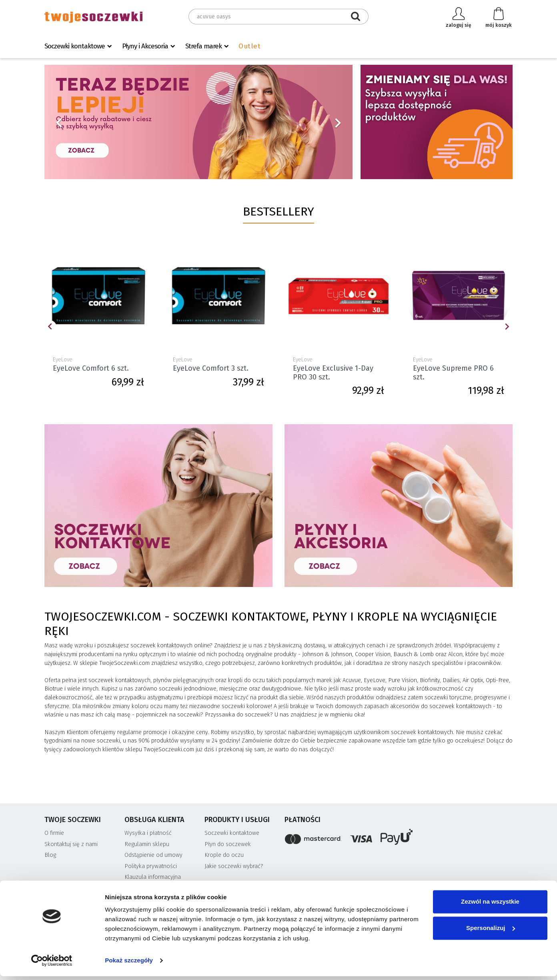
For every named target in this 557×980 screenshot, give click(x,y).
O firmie (54, 833)
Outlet (249, 46)
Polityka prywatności (151, 866)
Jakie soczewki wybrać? (234, 866)
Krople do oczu (224, 855)
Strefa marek (203, 46)
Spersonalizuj (491, 931)
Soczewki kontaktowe (75, 46)
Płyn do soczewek (228, 844)
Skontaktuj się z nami (71, 844)
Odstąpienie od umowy (153, 855)
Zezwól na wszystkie (490, 905)
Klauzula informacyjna (153, 877)
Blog (50, 855)
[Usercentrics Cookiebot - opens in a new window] (52, 964)
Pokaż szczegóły (129, 964)
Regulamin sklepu (147, 844)
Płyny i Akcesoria (145, 46)
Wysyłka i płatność (148, 833)
